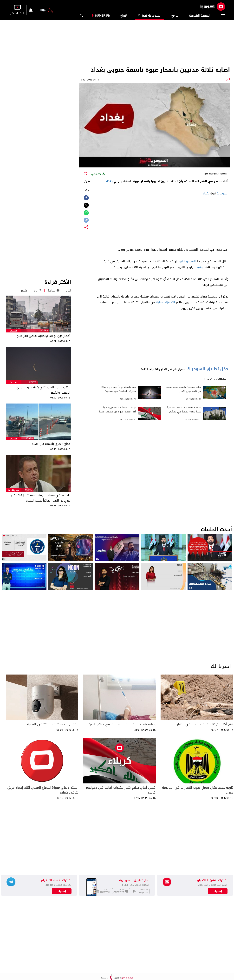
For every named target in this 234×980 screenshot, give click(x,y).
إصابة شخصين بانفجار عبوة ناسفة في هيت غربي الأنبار (184, 389)
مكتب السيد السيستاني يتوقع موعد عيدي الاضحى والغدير (43, 390)
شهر (24, 291)
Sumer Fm (103, 16)
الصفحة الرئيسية (200, 16)
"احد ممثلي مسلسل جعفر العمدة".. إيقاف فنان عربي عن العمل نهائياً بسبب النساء (40, 498)
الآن (69, 291)
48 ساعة (54, 291)
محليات (14, 331)
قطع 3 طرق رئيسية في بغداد (51, 444)
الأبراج (124, 16)
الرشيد (200, 267)
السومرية (222, 193)
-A (87, 190)
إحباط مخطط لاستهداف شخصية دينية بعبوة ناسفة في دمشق (184, 410)
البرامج (175, 16)
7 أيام (37, 291)
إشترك (62, 891)
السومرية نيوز (149, 16)
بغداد (109, 181)
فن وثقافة (14, 490)
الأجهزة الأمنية (165, 302)
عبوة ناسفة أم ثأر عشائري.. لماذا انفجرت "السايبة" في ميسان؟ (119, 389)
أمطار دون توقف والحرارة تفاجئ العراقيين (43, 336)
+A (87, 181)
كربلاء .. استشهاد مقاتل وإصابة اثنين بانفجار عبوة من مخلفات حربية (118, 410)
